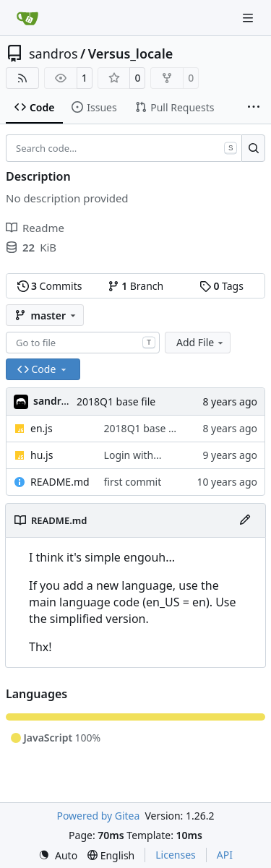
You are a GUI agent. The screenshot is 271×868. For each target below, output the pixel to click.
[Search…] (253, 148)
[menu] (58, 855)
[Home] (27, 18)
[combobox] (83, 343)
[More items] (254, 108)
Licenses (176, 855)
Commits (50, 286)
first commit (133, 482)
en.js (42, 428)
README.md (60, 482)
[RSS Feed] (22, 78)
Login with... (133, 455)
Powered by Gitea (98, 816)
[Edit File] (245, 520)
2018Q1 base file (116, 401)
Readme (35, 228)
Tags (221, 286)
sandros (53, 53)
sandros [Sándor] (53, 401)
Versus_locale (131, 53)
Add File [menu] (201, 342)
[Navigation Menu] (249, 18)
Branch (136, 286)
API (225, 855)
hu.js (42, 455)
